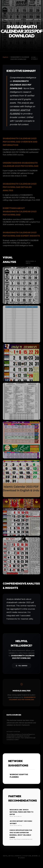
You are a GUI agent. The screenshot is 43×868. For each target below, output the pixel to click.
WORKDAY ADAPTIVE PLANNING (18, 776)
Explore (5, 57)
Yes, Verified (21, 666)
